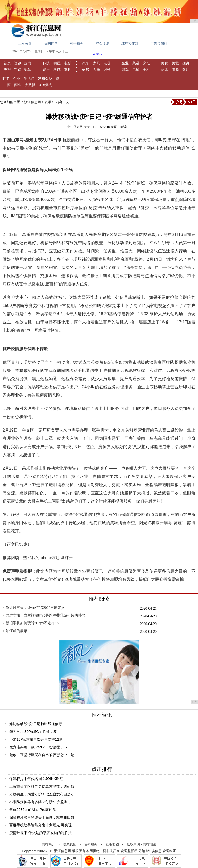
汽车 (86, 63)
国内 (28, 63)
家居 (86, 69)
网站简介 (48, 844)
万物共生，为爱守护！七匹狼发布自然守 (42, 794)
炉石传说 (102, 43)
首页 (7, 63)
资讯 (18, 63)
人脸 (96, 69)
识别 (107, 69)
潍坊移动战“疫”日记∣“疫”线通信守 (36, 724)
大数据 (30, 85)
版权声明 (133, 844)
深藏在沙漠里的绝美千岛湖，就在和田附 (42, 817)
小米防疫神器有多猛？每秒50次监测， (40, 802)
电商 (175, 69)
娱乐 (46, 69)
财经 (8, 69)
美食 (164, 63)
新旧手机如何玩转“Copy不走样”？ (33, 623)
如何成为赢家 (16, 631)
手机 (146, 69)
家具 (96, 63)
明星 (57, 63)
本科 (68, 69)
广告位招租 (159, 43)
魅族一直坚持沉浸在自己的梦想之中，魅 (42, 755)
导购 (18, 69)
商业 (18, 85)
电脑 (136, 69)
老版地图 (112, 844)
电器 (107, 63)
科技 (46, 63)
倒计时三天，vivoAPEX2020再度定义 (35, 608)
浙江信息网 (33, 102)
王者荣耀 (25, 43)
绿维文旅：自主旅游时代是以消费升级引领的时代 (45, 615)
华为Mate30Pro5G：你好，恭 (33, 732)
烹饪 (146, 63)
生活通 (29, 78)
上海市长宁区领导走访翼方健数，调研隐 (42, 786)
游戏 (125, 69)
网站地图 (150, 844)
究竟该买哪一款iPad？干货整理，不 (38, 747)
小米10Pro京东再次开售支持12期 (36, 739)
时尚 (6, 78)
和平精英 (77, 43)
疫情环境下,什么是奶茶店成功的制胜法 (40, 833)
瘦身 (186, 63)
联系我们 (70, 844)
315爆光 (46, 85)
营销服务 (91, 844)
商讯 (164, 69)
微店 (186, 69)
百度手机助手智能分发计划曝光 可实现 (40, 825)
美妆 (175, 63)
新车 (27, 69)
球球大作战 (130, 43)
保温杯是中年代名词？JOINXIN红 (36, 779)
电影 (68, 63)
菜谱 (136, 63)
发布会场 (45, 78)
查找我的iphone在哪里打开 (48, 558)
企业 (125, 63)
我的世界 (51, 43)
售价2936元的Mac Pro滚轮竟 (33, 810)
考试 (57, 69)
